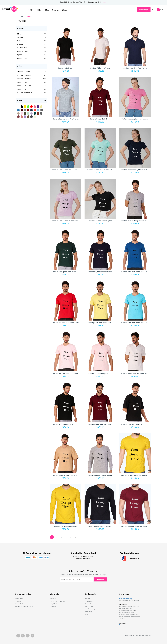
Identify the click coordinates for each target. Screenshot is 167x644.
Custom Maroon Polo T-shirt (100, 120)
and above (25, 94)
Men (19, 35)
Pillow (40, 10)
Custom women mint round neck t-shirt (102, 171)
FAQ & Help (54, 604)
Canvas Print (89, 604)
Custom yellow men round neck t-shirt (102, 324)
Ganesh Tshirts (23, 53)
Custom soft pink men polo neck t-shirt (102, 375)
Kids (19, 42)
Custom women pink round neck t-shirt (137, 120)
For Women (88, 601)
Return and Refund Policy (24, 607)
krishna (20, 46)
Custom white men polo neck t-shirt (135, 375)
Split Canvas (89, 607)
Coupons (53, 607)
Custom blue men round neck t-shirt (135, 273)
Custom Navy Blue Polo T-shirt (135, 69)
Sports (20, 56)
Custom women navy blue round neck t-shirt (139, 171)
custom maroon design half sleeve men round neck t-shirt (144, 527)
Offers (64, 10)
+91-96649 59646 (125, 599)
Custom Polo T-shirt (66, 69)
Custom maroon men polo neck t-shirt (102, 426)
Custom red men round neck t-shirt (66, 324)
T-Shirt (31, 10)
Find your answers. (126, 625)
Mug (47, 10)
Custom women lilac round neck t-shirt (67, 222)
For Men (87, 599)
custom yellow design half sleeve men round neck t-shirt (143, 477)
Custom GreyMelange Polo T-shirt (66, 120)
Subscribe (100, 580)
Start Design (144, 10)
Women (21, 39)
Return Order (20, 604)
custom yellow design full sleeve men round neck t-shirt (74, 527)
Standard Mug (90, 609)
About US (53, 599)
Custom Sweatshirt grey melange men (102, 477)
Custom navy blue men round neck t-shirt (103, 273)
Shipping (18, 601)
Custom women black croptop (100, 222)
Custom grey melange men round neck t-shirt (139, 222)
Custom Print (23, 49)
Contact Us (19, 599)
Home (21, 17)
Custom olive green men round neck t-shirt (69, 273)
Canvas (55, 10)
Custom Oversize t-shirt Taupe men (66, 477)
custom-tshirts (23, 59)
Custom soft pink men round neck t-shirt (68, 375)
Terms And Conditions (58, 601)
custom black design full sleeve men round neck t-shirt (108, 527)
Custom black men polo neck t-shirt (66, 426)
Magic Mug (88, 612)
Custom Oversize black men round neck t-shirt (139, 426)
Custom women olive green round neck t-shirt (70, 171)
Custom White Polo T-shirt (100, 69)
